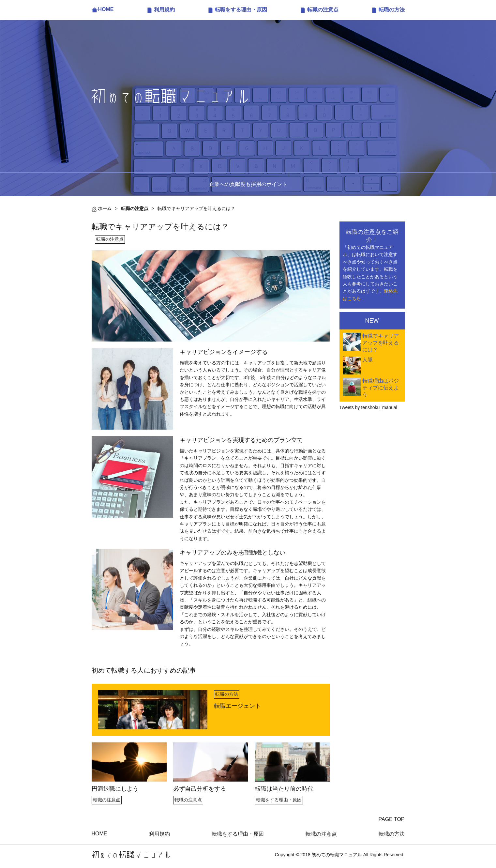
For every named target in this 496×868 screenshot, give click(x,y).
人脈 (368, 360)
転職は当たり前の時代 (284, 789)
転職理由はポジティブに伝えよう (381, 388)
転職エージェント (237, 706)
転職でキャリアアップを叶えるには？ (381, 343)
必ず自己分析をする (200, 789)
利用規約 (164, 10)
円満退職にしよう (115, 789)
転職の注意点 (323, 10)
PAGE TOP (391, 819)
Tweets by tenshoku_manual (368, 407)
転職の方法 (392, 10)
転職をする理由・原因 (241, 10)
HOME (106, 9)
